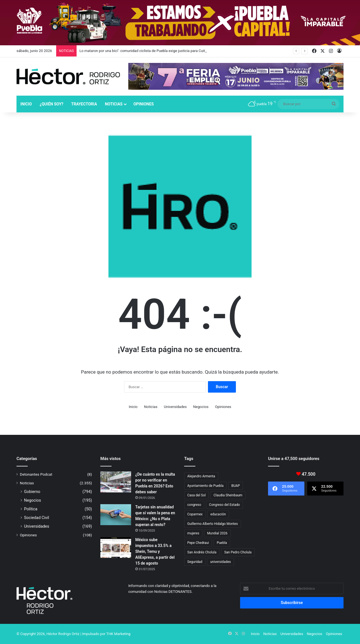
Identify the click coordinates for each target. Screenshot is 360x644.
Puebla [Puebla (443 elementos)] (222, 543)
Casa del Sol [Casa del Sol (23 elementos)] (196, 495)
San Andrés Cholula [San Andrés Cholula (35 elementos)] (202, 552)
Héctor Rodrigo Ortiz (63, 634)
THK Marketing (118, 634)
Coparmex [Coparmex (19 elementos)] (195, 514)
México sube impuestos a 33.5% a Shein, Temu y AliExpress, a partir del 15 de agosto (155, 551)
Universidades (175, 407)
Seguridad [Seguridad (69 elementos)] (195, 562)
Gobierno (32, 492)
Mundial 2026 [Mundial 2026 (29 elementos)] (217, 533)
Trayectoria (84, 104)
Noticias (114, 104)
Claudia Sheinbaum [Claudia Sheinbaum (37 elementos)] (228, 495)
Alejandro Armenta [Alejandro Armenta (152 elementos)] (201, 476)
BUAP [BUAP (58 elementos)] (236, 486)
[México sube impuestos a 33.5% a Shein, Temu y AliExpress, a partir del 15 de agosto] (116, 547)
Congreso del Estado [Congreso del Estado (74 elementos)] (224, 505)
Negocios (201, 407)
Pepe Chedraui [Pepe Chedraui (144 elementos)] (198, 543)
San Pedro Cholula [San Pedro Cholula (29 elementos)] (238, 552)
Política (31, 509)
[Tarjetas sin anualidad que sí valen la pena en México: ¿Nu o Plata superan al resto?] (116, 515)
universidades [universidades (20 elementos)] (221, 562)
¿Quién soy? (52, 104)
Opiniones (144, 104)
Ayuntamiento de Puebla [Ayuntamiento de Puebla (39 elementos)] (205, 486)
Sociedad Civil (37, 518)
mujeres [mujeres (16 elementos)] (193, 533)
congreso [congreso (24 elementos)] (194, 505)
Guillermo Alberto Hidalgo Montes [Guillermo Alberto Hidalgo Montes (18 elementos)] (213, 524)
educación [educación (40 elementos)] (218, 514)
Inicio (26, 104)
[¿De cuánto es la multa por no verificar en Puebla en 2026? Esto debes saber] (116, 482)
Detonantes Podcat (36, 474)
